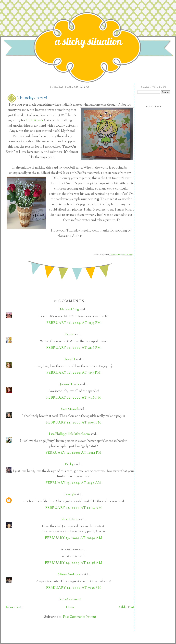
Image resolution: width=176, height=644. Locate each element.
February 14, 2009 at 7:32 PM (74, 588)
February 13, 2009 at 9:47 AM (74, 483)
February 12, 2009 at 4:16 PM (74, 348)
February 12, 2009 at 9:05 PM (74, 423)
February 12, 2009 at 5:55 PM (74, 373)
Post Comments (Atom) (79, 617)
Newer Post (14, 607)
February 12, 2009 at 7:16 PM (74, 398)
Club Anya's (35, 121)
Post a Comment (70, 599)
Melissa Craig (69, 310)
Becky (69, 464)
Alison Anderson (69, 575)
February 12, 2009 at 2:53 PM (74, 323)
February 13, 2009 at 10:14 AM (74, 508)
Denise (69, 335)
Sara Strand (69, 409)
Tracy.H (69, 359)
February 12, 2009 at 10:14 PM (74, 453)
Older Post (127, 607)
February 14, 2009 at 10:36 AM (74, 563)
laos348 (69, 495)
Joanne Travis (69, 384)
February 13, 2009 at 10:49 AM (74, 538)
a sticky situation (88, 41)
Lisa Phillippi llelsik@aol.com (69, 434)
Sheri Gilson (69, 519)
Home (70, 607)
